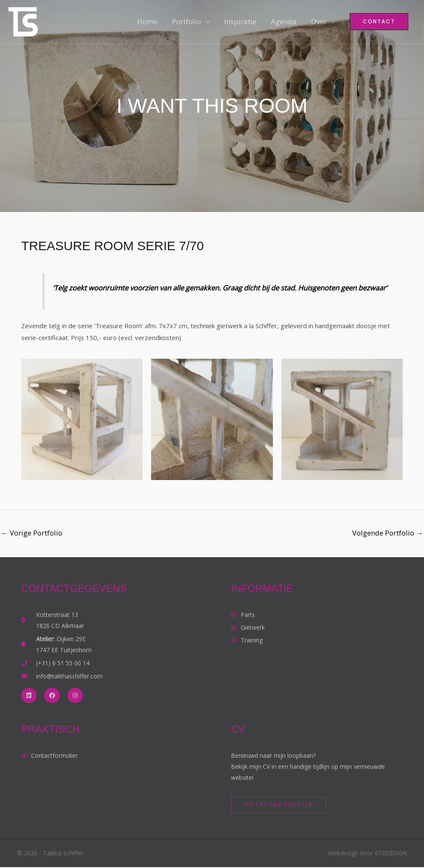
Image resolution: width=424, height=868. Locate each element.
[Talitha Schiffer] (24, 22)
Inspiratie (240, 23)
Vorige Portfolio (32, 533)
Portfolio (187, 23)
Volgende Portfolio (387, 533)
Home (147, 23)
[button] (379, 23)
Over (319, 23)
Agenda (284, 23)
